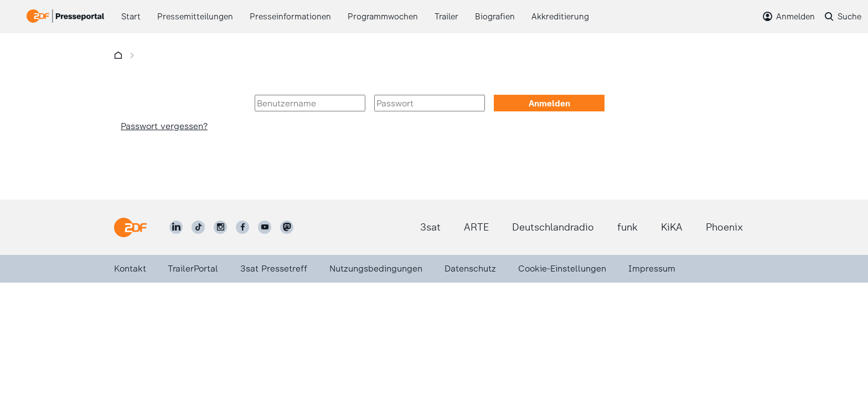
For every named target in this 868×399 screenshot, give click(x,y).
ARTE (476, 227)
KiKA (672, 227)
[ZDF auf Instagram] (220, 227)
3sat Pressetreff (274, 268)
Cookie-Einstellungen (562, 268)
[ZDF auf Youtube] (265, 227)
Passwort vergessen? (164, 126)
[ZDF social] (287, 227)
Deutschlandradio (553, 227)
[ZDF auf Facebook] (242, 227)
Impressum (652, 268)
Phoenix (724, 227)
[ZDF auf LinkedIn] (176, 227)
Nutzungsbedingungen (376, 268)
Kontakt (130, 268)
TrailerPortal (193, 268)
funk (627, 227)
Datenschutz (470, 268)
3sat (430, 227)
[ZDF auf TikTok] (198, 227)
